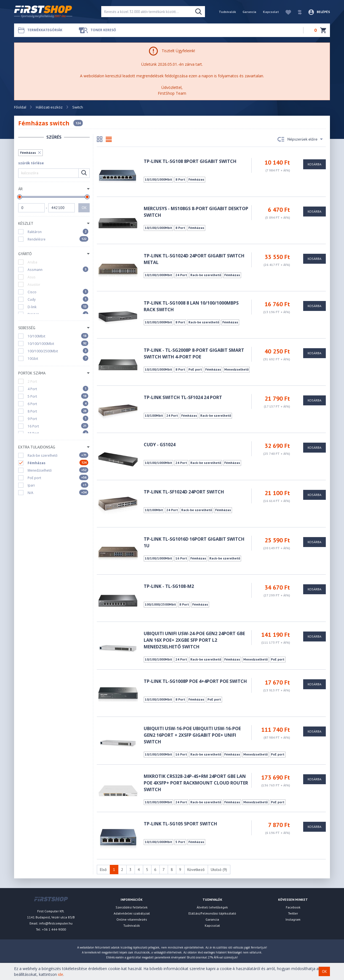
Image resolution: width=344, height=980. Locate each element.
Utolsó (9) (219, 870)
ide (61, 974)
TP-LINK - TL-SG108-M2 (169, 586)
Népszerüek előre (300, 139)
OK (84, 208)
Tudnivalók (227, 12)
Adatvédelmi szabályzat (132, 913)
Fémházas (28, 153)
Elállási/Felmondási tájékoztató (212, 913)
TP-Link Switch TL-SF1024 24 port (183, 397)
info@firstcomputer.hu (56, 923)
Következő (196, 870)
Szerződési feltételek (132, 907)
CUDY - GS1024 (160, 445)
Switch (78, 107)
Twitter (293, 913)
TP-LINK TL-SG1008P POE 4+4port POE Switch (195, 681)
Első (103, 870)
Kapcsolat (271, 12)
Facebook (293, 907)
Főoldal (20, 107)
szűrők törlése (31, 163)
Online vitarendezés (132, 919)
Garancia (249, 12)
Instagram (293, 919)
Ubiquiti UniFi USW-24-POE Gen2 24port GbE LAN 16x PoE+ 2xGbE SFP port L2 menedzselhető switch (194, 640)
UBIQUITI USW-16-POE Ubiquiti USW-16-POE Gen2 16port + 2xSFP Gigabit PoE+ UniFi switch (192, 735)
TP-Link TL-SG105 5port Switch (180, 824)
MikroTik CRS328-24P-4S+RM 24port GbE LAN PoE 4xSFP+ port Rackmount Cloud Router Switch (196, 783)
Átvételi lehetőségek (212, 907)
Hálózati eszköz (49, 107)
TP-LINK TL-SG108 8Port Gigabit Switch (190, 161)
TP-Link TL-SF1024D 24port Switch (184, 492)
